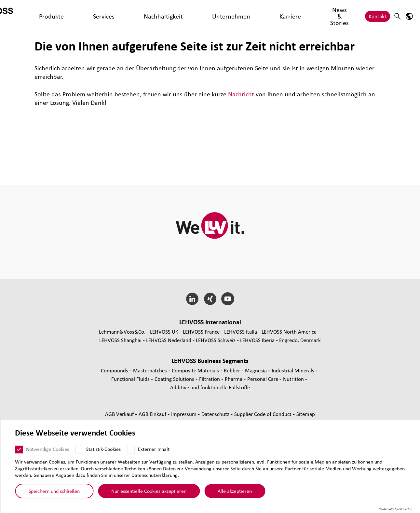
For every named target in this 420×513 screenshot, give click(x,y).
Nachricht (242, 94)
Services (114, 13)
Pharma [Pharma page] (234, 379)
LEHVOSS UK (164, 332)
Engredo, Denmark (300, 340)
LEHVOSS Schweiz (216, 340)
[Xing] (210, 299)
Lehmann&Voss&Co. (122, 332)
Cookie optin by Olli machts (395, 509)
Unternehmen (186, 13)
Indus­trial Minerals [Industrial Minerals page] (294, 370)
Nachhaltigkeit (146, 13)
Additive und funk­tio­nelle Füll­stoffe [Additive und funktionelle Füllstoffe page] (210, 387)
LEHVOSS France (201, 332)
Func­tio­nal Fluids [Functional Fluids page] (131, 379)
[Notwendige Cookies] (19, 450)
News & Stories (251, 13)
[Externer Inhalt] (131, 450)
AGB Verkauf (120, 414)
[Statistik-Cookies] (79, 450)
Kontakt (378, 13)
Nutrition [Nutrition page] (294, 379)
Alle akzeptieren (235, 491)
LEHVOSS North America (289, 332)
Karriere (217, 13)
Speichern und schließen (54, 491)
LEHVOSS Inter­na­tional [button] (210, 322)
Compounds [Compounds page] (115, 370)
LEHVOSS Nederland (169, 340)
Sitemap (306, 414)
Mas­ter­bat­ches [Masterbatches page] (151, 370)
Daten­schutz (216, 414)
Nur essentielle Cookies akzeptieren (149, 491)
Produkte (87, 13)
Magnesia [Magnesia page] (257, 370)
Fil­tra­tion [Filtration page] (210, 379)
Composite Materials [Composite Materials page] (196, 370)
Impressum (184, 414)
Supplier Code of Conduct (264, 414)
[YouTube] (228, 299)
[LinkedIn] (192, 299)
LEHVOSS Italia (241, 332)
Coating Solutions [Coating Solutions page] (175, 379)
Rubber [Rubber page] (233, 370)
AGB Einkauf (153, 414)
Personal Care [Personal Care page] (263, 379)
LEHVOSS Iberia (257, 340)
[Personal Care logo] (34, 13)
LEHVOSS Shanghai (120, 340)
